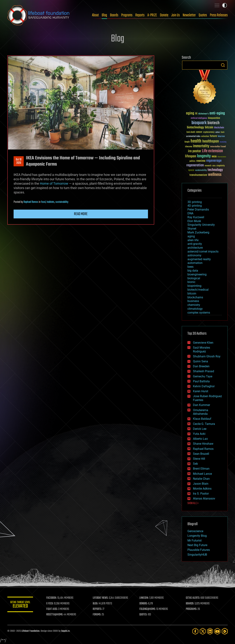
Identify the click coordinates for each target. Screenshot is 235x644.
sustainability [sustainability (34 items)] (201, 171)
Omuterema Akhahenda (201, 412)
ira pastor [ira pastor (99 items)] (195, 151)
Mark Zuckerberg (198, 232)
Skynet (192, 229)
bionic (191, 282)
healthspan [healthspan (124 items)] (211, 141)
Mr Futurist (195, 540)
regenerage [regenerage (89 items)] (214, 161)
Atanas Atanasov (204, 498)
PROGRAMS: (191, 609)
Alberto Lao (200, 439)
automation (195, 263)
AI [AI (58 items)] (196, 114)
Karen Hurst (201, 391)
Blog (104, 15)
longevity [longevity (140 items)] (204, 156)
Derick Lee (200, 429)
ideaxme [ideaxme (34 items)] (189, 147)
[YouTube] (217, 631)
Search (223, 65)
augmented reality (199, 259)
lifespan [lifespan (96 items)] (191, 156)
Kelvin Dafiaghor (204, 386)
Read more (81, 214)
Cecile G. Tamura (204, 424)
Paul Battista (201, 381)
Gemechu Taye (203, 376)
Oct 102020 (19, 161)
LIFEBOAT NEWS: (101, 598)
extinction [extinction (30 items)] (205, 137)
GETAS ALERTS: (193, 598)
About (95, 15)
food (43, 202)
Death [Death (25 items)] (223, 132)
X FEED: (50, 604)
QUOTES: (143, 615)
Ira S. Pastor (201, 494)
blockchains (195, 297)
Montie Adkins (202, 489)
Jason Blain (201, 484)
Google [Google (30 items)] (187, 142)
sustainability (62, 202)
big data (193, 271)
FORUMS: (97, 615)
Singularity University (201, 225)
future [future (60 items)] (213, 136)
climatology (195, 309)
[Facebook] (195, 631)
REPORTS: (97, 609)
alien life (193, 240)
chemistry (194, 305)
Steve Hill (199, 459)
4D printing (195, 206)
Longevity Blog (197, 536)
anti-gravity (195, 244)
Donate (164, 15)
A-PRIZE (152, 15)
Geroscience (195, 531)
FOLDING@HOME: (148, 609)
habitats (50, 202)
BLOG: (95, 604)
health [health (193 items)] (196, 141)
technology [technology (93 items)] (215, 170)
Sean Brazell (201, 454)
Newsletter (189, 15)
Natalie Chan (201, 479)
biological (194, 278)
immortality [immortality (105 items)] (201, 146)
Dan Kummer (201, 405)
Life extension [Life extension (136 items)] (212, 151)
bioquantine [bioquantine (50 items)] (214, 118)
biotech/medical (198, 290)
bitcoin (192, 293)
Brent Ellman (201, 469)
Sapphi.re (65, 631)
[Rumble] (225, 631)
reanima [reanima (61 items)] (201, 161)
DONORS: (143, 604)
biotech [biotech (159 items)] (214, 123)
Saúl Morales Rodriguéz (201, 350)
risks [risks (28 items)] (214, 166)
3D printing (195, 202)
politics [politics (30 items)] (192, 161)
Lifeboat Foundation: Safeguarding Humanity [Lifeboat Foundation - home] (39, 15)
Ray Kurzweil (196, 217)
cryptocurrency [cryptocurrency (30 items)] (209, 132)
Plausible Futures (199, 550)
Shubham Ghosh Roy (207, 356)
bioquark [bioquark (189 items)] (199, 123)
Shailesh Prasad (204, 371)
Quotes (203, 15)
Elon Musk (194, 221)
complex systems (199, 313)
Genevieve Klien (203, 343)
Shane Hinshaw (203, 444)
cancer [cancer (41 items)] (199, 132)
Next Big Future (197, 545)
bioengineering (197, 274)
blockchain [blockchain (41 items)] (219, 128)
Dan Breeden (201, 366)
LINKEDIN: (144, 598)
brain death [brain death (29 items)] (191, 132)
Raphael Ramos (31, 202)
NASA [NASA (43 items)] (214, 157)
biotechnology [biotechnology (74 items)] (195, 128)
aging (191, 236)
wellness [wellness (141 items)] (215, 175)
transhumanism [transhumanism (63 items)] (198, 175)
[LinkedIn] (210, 631)
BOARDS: (190, 604)
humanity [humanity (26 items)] (223, 142)
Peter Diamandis (198, 210)
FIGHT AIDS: (52, 609)
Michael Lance (202, 474)
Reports (140, 15)
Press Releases (219, 15)
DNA (190, 213)
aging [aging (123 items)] (190, 113)
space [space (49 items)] (191, 170)
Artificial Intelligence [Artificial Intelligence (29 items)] (199, 118)
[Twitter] (203, 631)
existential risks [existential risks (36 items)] (193, 137)
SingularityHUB (197, 555)
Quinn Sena (200, 361)
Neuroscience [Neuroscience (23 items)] (222, 157)
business (193, 301)
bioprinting (194, 286)
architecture (195, 248)
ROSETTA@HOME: (55, 615)
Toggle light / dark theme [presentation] (225, 5)
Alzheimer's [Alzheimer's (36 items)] (203, 114)
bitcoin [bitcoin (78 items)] (209, 128)
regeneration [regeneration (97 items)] (195, 165)
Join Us (176, 15)
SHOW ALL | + (193, 503)
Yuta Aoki (199, 434)
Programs (127, 15)
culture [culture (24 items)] (218, 132)
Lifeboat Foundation (30, 631)
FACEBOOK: (51, 598)
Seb (195, 464)
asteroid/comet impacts (203, 251)
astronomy (194, 255)
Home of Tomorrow (54, 183)
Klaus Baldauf (202, 419)
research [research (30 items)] (208, 166)
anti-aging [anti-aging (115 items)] (217, 113)
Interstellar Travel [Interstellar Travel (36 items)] (218, 147)
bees (190, 267)
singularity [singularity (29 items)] (221, 166)
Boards (114, 15)
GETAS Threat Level (20, 605)
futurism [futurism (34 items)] (221, 137)
